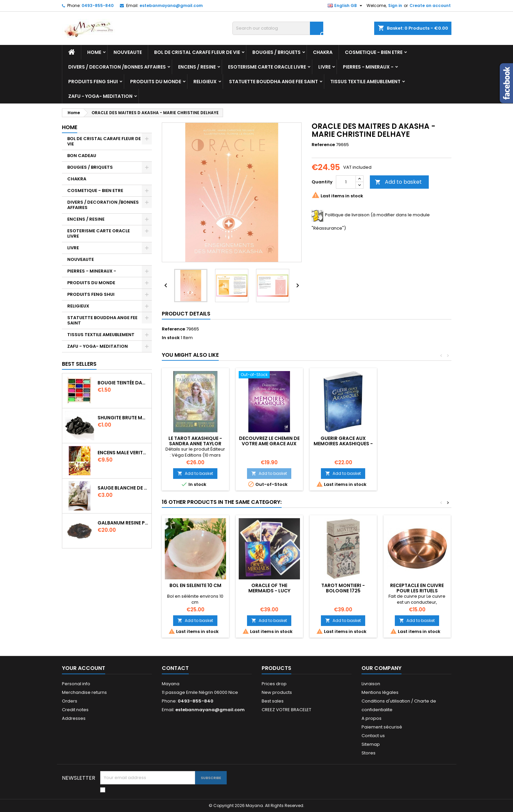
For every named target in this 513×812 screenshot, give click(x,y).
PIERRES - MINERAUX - (368, 67)
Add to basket (398, 182)
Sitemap (371, 744)
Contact (175, 668)
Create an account (430, 5)
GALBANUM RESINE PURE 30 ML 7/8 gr (123, 523)
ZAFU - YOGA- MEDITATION (100, 96)
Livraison (371, 684)
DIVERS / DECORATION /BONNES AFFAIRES (117, 67)
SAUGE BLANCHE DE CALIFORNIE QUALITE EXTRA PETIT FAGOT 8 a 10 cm (123, 488)
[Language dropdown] (346, 6)
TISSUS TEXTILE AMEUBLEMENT (365, 82)
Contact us (373, 736)
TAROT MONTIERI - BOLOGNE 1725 (343, 588)
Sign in (395, 5)
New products (277, 692)
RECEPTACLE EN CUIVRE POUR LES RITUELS (417, 588)
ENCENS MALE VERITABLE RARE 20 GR (123, 453)
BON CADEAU (82, 156)
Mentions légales (380, 692)
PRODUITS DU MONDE (156, 82)
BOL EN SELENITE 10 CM (195, 585)
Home (94, 52)
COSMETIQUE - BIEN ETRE (374, 52)
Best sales (273, 701)
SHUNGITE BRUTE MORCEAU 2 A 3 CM (123, 418)
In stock (171, 338)
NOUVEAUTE (128, 52)
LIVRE (324, 67)
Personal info (76, 684)
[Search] (278, 28)
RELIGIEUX (205, 82)
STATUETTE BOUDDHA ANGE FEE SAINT (273, 82)
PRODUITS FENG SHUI (93, 82)
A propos (372, 718)
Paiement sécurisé (382, 727)
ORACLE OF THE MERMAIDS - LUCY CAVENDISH (269, 591)
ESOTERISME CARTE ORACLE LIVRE (267, 67)
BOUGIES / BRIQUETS (276, 52)
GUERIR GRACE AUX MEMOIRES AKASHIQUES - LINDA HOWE (343, 444)
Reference (323, 145)
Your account (84, 668)
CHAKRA (323, 52)
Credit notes (75, 710)
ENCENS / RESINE (197, 67)
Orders (70, 701)
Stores (369, 753)
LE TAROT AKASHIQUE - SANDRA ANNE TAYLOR (195, 441)
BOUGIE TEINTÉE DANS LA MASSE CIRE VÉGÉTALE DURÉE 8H (123, 383)
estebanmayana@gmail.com (171, 5)
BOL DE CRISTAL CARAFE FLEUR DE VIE (197, 52)
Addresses (74, 718)
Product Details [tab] (186, 314)
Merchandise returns (84, 692)
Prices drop (274, 684)
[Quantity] (346, 182)
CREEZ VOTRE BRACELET (286, 710)
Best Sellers (79, 364)
